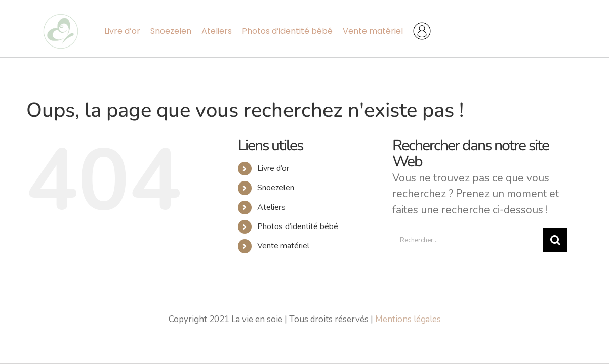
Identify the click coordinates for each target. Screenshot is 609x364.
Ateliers (271, 207)
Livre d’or (273, 168)
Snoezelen (276, 188)
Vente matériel (283, 246)
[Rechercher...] (468, 240)
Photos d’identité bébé (298, 226)
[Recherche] (555, 240)
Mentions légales (408, 319)
